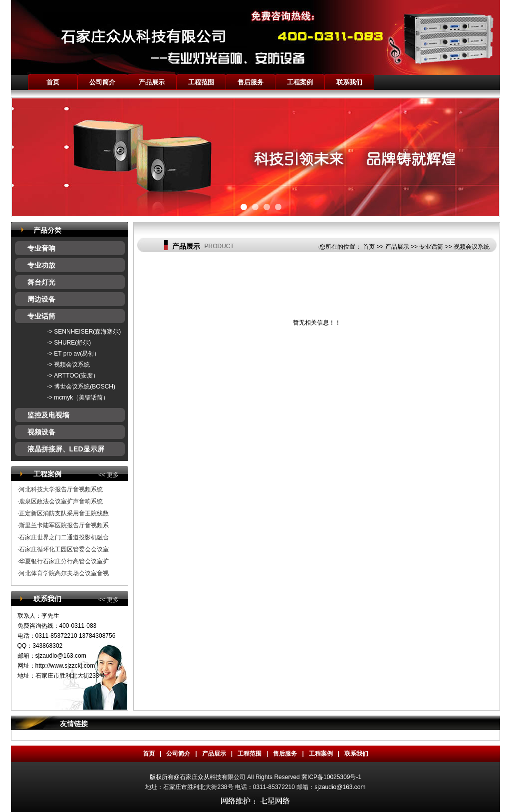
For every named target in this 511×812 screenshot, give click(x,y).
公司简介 (102, 82)
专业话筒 (41, 316)
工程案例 (300, 82)
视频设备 (41, 432)
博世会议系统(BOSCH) (85, 387)
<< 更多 (109, 475)
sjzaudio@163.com (61, 656)
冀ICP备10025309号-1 (331, 777)
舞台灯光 (41, 282)
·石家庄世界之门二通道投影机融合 (63, 537)
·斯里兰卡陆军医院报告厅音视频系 (63, 525)
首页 (53, 82)
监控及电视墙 (48, 415)
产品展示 (152, 82)
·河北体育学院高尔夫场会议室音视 (63, 573)
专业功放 (41, 265)
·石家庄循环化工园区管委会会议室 (63, 549)
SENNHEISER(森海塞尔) (87, 332)
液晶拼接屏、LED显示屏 (66, 449)
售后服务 (251, 82)
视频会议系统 (72, 365)
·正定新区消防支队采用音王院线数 (63, 513)
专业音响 (41, 248)
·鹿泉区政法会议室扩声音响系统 (60, 501)
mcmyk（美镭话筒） (81, 398)
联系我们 (349, 82)
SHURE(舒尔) (72, 343)
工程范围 (201, 82)
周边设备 (41, 299)
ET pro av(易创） (77, 354)
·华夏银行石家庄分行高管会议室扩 (63, 561)
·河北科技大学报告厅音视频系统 (60, 489)
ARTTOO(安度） (76, 376)
